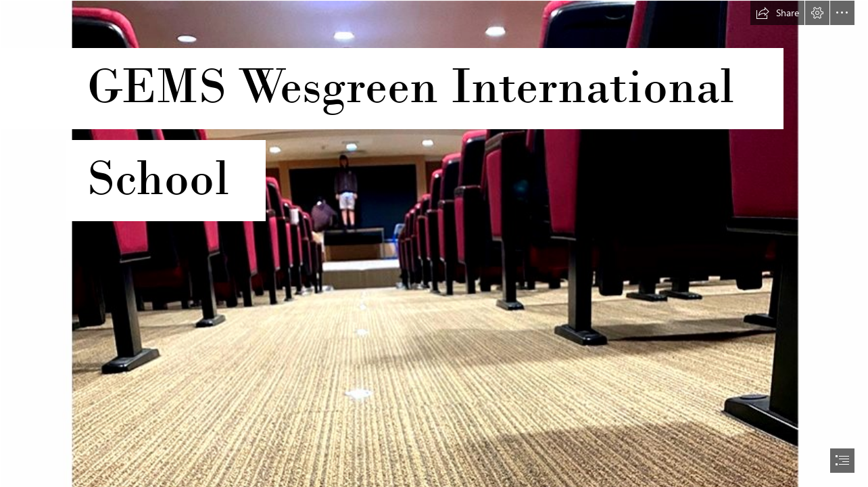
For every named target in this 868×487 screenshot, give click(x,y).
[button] (777, 13)
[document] (434, 243)
